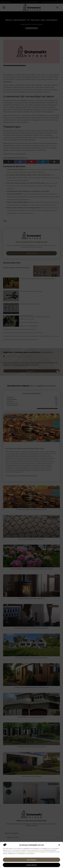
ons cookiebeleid (19, 854)
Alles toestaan (32, 860)
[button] (59, 845)
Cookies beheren (32, 865)
